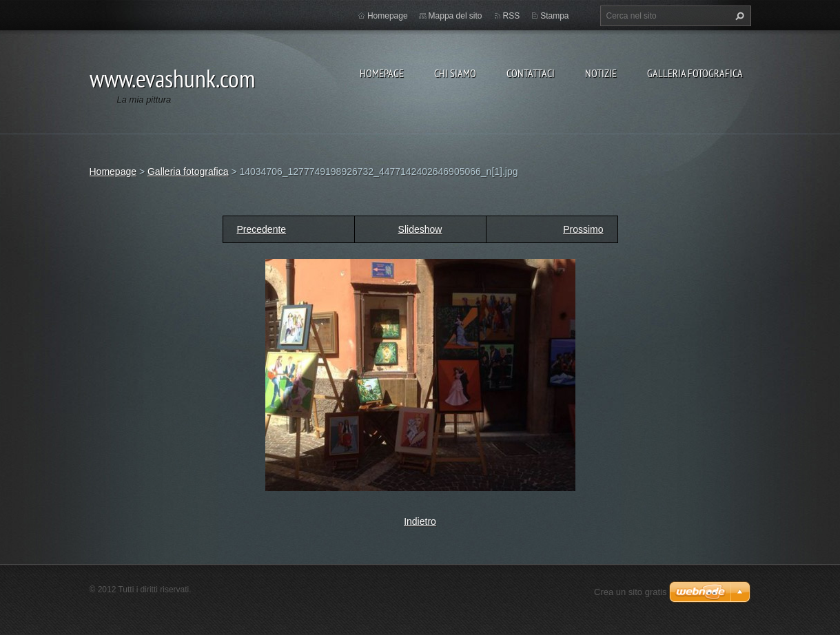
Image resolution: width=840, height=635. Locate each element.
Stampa (554, 16)
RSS (512, 16)
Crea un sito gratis (631, 592)
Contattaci (531, 73)
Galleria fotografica (695, 73)
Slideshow (420, 229)
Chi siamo (455, 73)
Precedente (262, 229)
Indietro (420, 521)
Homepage (382, 73)
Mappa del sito (455, 16)
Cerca (738, 16)
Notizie (601, 73)
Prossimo (583, 229)
